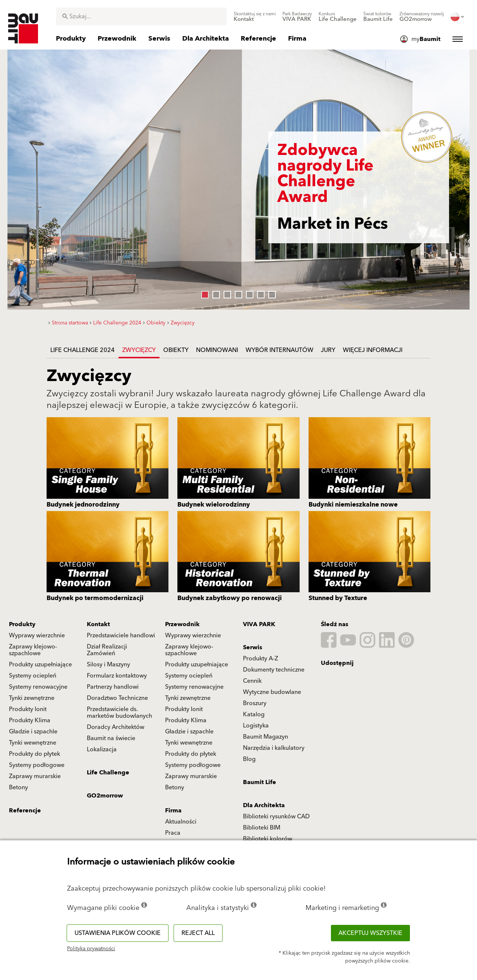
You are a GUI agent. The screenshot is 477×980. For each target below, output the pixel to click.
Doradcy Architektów (116, 727)
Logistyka (256, 726)
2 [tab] (214, 293)
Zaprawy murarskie (35, 776)
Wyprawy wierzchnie (37, 635)
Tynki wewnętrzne (33, 743)
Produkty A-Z (260, 659)
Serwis (253, 647)
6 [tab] (259, 293)
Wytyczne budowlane (272, 692)
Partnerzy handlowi (113, 687)
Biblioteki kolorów (268, 839)
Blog (249, 759)
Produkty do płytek (34, 754)
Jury (328, 350)
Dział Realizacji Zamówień (107, 650)
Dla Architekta (264, 805)
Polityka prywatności (91, 949)
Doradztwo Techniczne (117, 698)
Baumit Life (260, 782)
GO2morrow (105, 796)
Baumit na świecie (111, 738)
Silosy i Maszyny (108, 665)
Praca (173, 833)
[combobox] (141, 16)
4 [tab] (237, 293)
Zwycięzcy (139, 350)
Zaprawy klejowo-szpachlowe (33, 650)
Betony (18, 787)
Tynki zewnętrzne (32, 698)
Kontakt (98, 624)
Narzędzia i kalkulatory (274, 748)
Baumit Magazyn (266, 737)
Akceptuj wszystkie (370, 933)
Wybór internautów (279, 350)
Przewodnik (182, 624)
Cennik (252, 681)
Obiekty (176, 350)
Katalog (254, 714)
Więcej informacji (373, 350)
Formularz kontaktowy (117, 676)
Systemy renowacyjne (38, 687)
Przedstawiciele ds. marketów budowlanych (119, 713)
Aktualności (181, 822)
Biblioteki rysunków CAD (276, 816)
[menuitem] (255, 17)
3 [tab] (225, 293)
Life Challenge (108, 773)
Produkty (22, 624)
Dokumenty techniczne (274, 670)
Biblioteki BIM (262, 828)
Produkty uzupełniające (40, 665)
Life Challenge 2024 (83, 350)
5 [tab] (248, 293)
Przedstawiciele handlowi (121, 635)
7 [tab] (270, 293)
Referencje (25, 811)
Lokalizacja (102, 749)
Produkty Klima (30, 720)
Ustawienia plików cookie (118, 933)
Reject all (198, 933)
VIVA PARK (259, 624)
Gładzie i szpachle (33, 732)
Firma (173, 811)
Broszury (255, 703)
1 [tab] (203, 293)
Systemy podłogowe (37, 765)
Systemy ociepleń (33, 676)
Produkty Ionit (28, 709)
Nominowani (217, 350)
